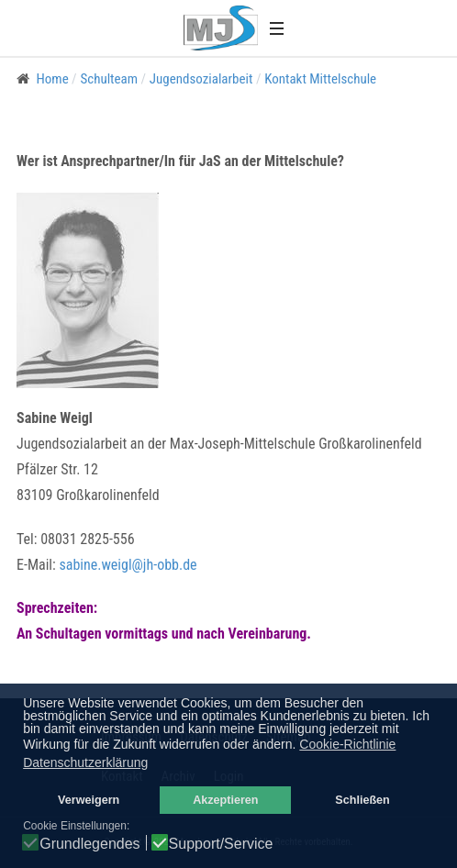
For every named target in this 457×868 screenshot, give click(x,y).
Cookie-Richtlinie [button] (347, 744)
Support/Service (221, 844)
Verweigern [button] (89, 800)
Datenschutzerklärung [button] (85, 762)
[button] (276, 28)
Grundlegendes (89, 844)
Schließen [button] (362, 800)
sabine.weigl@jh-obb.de (128, 565)
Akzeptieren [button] (225, 800)
